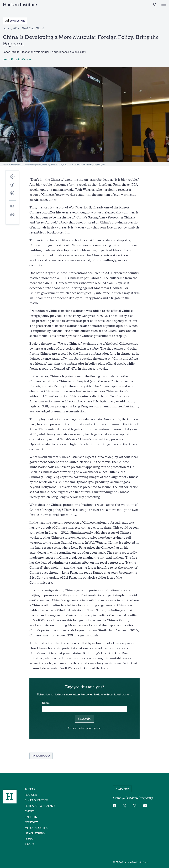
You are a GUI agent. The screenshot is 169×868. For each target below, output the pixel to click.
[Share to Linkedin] (12, 196)
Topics (30, 789)
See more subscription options (85, 728)
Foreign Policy (41, 756)
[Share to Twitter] (12, 177)
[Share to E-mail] (12, 206)
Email (46, 703)
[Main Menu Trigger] (164, 4)
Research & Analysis (40, 806)
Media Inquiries (36, 828)
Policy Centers (36, 800)
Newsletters (35, 833)
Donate (30, 839)
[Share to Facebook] (12, 185)
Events (30, 811)
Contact (31, 822)
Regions (31, 795)
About (29, 844)
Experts (31, 817)
